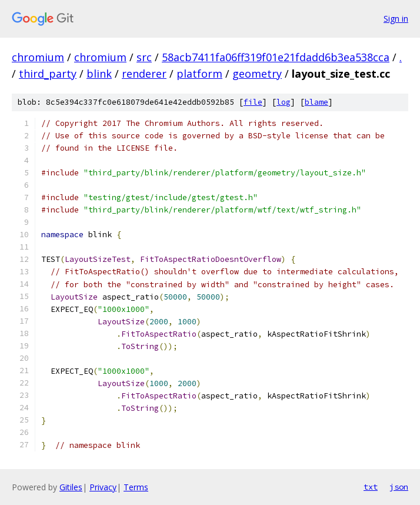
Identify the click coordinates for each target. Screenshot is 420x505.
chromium (38, 57)
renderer (144, 74)
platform (199, 74)
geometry (257, 74)
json (399, 487)
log (284, 102)
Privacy (103, 487)
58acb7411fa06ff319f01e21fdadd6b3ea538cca (276, 57)
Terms (136, 487)
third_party (48, 74)
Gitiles (71, 487)
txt (371, 487)
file (253, 102)
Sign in (396, 19)
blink (99, 74)
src (144, 57)
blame (316, 102)
